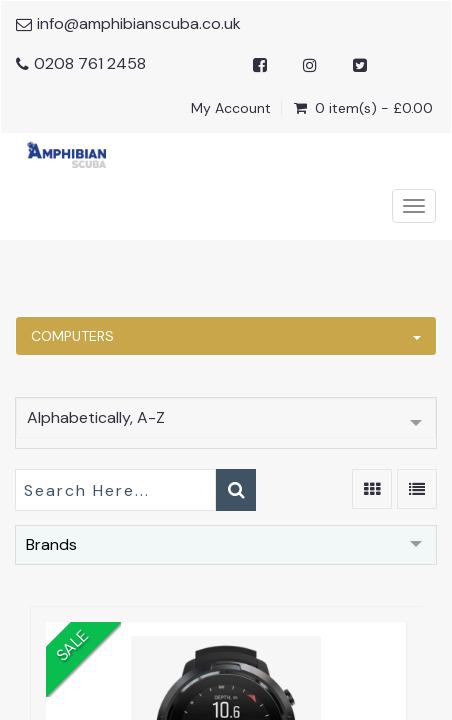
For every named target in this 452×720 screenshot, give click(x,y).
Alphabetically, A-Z (96, 417)
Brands (51, 544)
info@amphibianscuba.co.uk (139, 23)
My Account (231, 108)
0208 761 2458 (90, 63)
